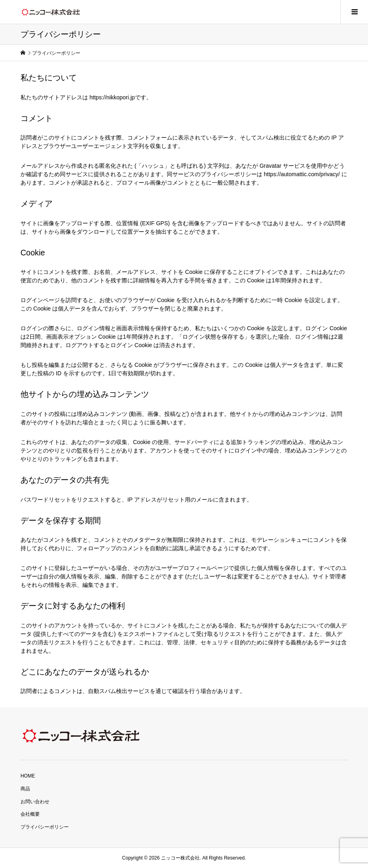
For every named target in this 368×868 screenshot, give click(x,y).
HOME (28, 776)
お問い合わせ (35, 802)
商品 (25, 789)
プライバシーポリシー (45, 827)
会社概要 (30, 814)
